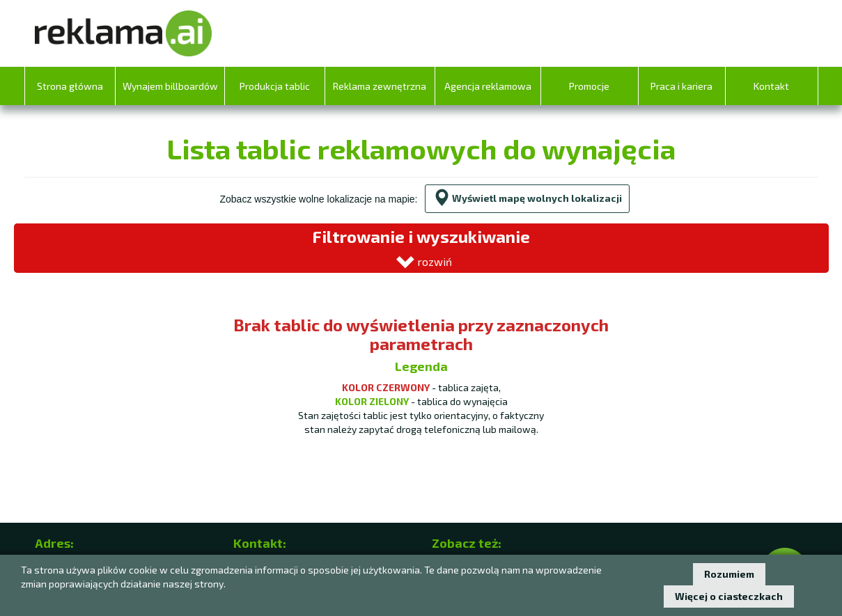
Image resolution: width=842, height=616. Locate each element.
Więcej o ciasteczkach (729, 596)
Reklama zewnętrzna (380, 86)
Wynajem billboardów (170, 86)
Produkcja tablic (275, 86)
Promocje (589, 86)
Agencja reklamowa (488, 86)
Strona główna (70, 86)
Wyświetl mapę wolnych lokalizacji (527, 198)
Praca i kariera (681, 86)
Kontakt (771, 86)
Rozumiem (729, 574)
